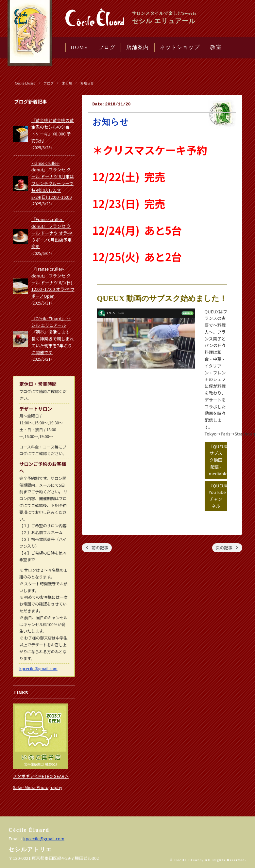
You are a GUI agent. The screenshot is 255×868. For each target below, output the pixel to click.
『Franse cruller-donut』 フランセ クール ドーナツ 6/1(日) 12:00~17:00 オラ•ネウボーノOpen (53, 282)
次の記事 (224, 548)
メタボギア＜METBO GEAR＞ (41, 776)
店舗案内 (138, 47)
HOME (79, 47)
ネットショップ (180, 47)
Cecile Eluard (25, 83)
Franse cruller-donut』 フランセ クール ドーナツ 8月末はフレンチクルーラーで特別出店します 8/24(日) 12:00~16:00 (53, 180)
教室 (216, 47)
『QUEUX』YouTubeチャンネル (218, 496)
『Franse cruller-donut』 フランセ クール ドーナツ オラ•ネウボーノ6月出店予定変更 (52, 233)
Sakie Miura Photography (37, 787)
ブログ (107, 47)
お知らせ (87, 83)
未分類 (67, 83)
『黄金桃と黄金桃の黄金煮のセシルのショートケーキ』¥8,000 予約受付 (53, 130)
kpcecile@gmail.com (38, 668)
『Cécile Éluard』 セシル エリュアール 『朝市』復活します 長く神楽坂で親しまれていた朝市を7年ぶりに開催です (53, 335)
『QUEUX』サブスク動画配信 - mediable (218, 460)
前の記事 (100, 548)
